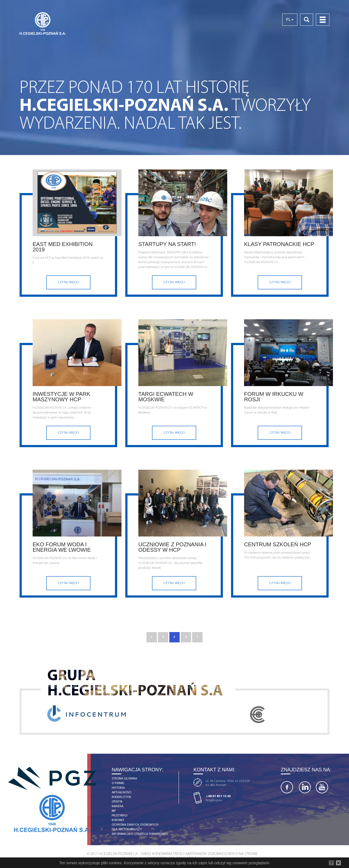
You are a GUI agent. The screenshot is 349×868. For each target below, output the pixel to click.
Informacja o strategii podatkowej (140, 834)
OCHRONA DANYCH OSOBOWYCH (135, 825)
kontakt (118, 820)
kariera (118, 806)
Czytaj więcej (68, 282)
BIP (114, 811)
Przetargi (120, 816)
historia (118, 788)
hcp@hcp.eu (214, 800)
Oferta (117, 802)
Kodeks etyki (121, 797)
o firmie (118, 783)
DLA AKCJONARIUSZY (127, 829)
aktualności (121, 793)
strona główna (124, 779)
